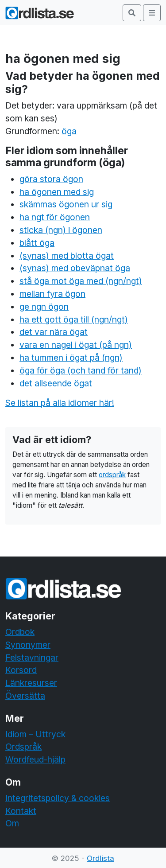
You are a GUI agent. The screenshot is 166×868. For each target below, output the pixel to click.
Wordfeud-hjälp (35, 759)
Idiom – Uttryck (35, 734)
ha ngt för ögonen (55, 217)
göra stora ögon (51, 179)
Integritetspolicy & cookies (58, 798)
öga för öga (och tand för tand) (81, 370)
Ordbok (20, 632)
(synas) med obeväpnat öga (75, 268)
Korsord (21, 670)
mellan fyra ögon (52, 294)
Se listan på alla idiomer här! (60, 403)
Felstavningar (32, 658)
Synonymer (28, 645)
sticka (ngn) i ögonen (61, 230)
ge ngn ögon (44, 307)
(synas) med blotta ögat (67, 256)
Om (12, 823)
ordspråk (112, 475)
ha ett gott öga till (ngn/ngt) (74, 319)
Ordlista (100, 858)
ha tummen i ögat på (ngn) (71, 358)
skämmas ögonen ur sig (66, 204)
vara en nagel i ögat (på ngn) (76, 345)
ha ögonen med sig (57, 192)
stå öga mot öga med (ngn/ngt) (81, 281)
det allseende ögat (56, 383)
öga (69, 131)
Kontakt (21, 811)
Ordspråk (23, 747)
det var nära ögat (54, 332)
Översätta (25, 696)
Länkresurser (31, 683)
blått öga (37, 243)
